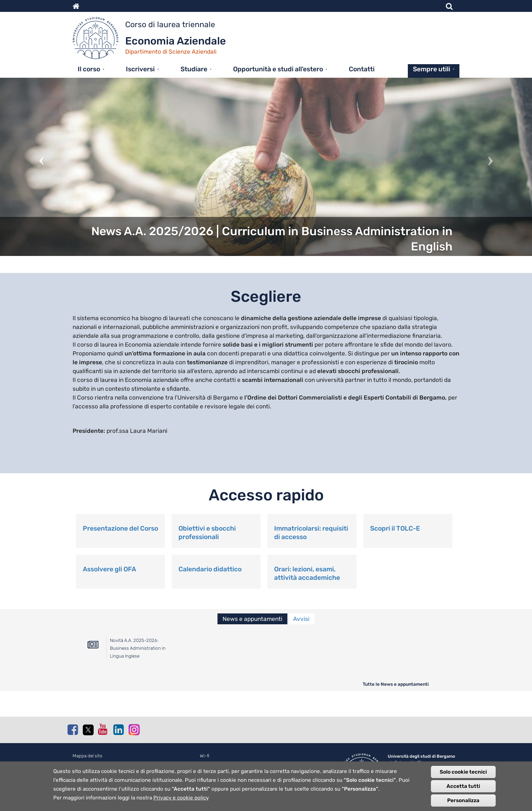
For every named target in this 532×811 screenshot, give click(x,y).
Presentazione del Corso (120, 528)
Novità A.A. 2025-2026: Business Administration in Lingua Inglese (138, 648)
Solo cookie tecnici (463, 777)
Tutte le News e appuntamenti (396, 684)
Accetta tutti (463, 791)
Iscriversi (140, 69)
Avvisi (301, 619)
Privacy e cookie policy (181, 803)
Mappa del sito (88, 756)
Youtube (103, 729)
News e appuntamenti (252, 619)
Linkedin (118, 730)
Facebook (73, 730)
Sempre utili (432, 69)
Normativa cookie (91, 763)
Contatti (362, 69)
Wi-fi (205, 756)
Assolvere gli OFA (109, 569)
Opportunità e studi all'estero (278, 69)
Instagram (134, 729)
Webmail (208, 763)
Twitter (88, 730)
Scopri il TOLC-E (395, 528)
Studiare (194, 69)
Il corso (89, 69)
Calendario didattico (210, 569)
